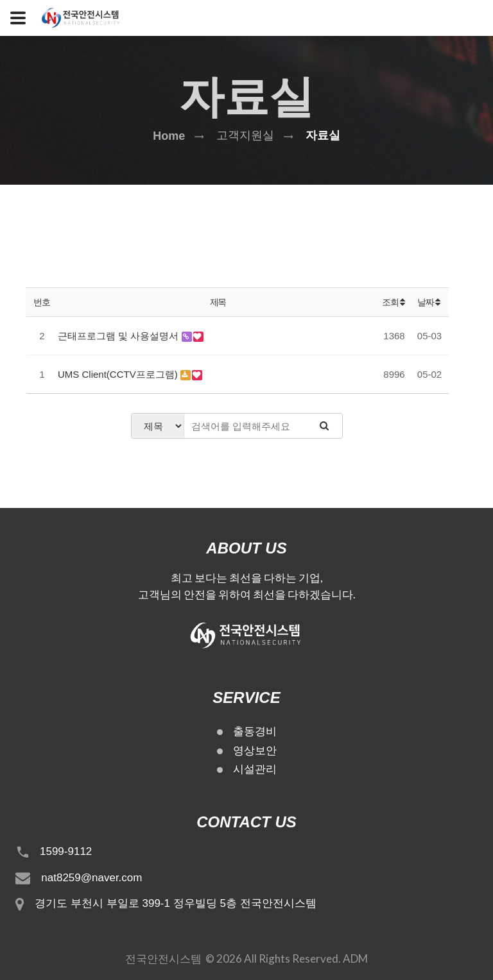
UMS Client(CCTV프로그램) (119, 374)
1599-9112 (66, 851)
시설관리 (255, 769)
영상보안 (255, 751)
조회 (394, 302)
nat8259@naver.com (91, 878)
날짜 (429, 302)
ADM (355, 959)
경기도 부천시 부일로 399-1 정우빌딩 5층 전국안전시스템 (175, 903)
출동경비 (255, 731)
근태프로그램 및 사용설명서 (120, 336)
